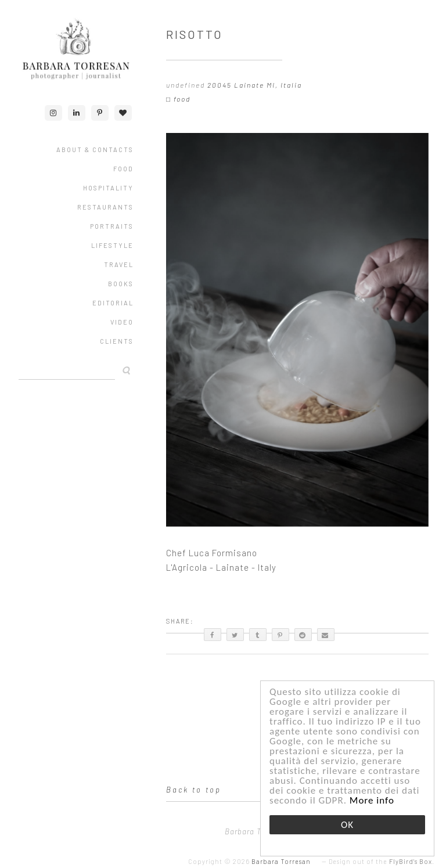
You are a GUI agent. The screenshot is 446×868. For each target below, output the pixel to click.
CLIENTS (117, 341)
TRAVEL (119, 264)
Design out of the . (382, 861)
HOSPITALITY (108, 188)
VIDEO (122, 322)
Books (121, 284)
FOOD (123, 169)
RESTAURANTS (105, 207)
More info (372, 800)
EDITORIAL (113, 303)
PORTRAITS (112, 226)
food (182, 99)
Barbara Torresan (281, 861)
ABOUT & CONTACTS (95, 150)
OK (347, 825)
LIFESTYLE (112, 245)
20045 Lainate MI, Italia (255, 85)
